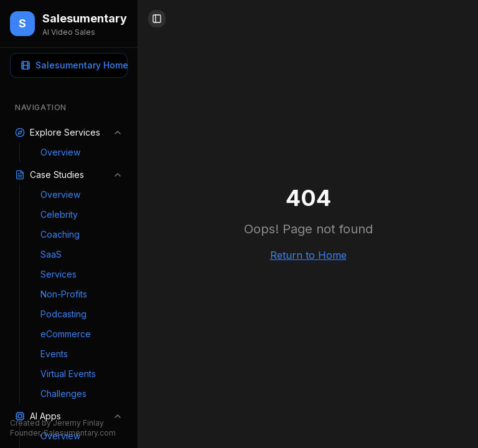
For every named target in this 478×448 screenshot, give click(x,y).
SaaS (51, 254)
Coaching (60, 234)
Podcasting (63, 314)
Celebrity (59, 214)
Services (59, 274)
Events (54, 354)
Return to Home (308, 255)
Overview (60, 152)
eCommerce (66, 334)
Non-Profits (64, 294)
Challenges (63, 394)
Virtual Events (68, 374)
